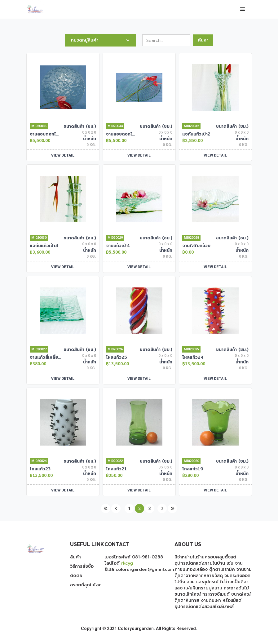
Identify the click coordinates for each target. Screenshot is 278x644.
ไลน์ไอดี (119, 563)
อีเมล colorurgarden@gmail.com (139, 569)
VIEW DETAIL (63, 155)
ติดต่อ (76, 576)
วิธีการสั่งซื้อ (82, 566)
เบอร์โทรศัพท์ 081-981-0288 (134, 557)
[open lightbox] (63, 87)
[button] (243, 9)
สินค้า (75, 557)
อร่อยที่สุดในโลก (86, 585)
